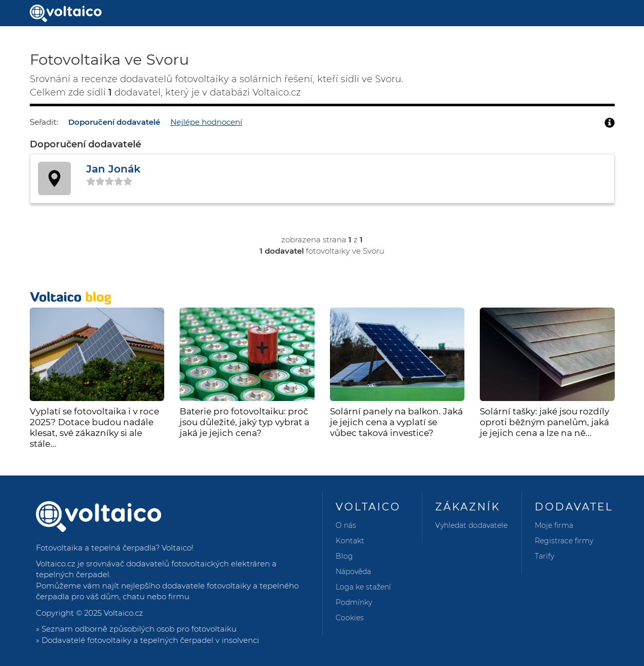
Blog (344, 556)
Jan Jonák (113, 169)
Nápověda (353, 572)
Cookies (350, 618)
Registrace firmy (564, 541)
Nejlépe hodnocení (206, 122)
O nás (346, 525)
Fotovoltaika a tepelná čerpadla (96, 548)
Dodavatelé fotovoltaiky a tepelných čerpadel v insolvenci (150, 640)
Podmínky (354, 602)
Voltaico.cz (123, 613)
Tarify (544, 556)
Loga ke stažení (363, 587)
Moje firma (554, 525)
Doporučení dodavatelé (114, 122)
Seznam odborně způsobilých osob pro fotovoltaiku (139, 629)
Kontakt (350, 541)
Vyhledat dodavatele (471, 525)
